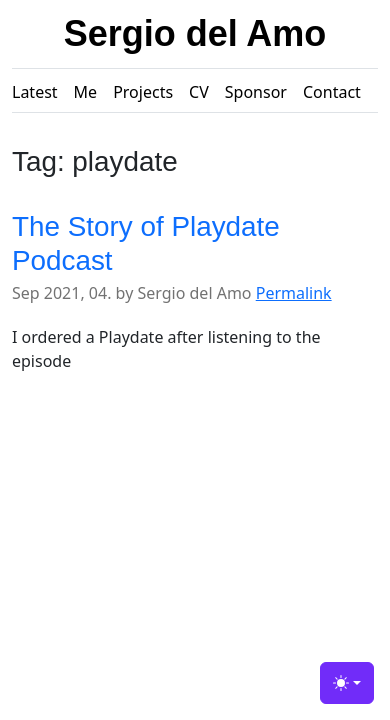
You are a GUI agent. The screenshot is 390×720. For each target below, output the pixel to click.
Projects (143, 92)
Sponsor (256, 92)
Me (86, 92)
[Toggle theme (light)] (347, 683)
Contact (332, 92)
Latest (35, 92)
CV (199, 92)
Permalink (294, 293)
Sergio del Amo (195, 33)
